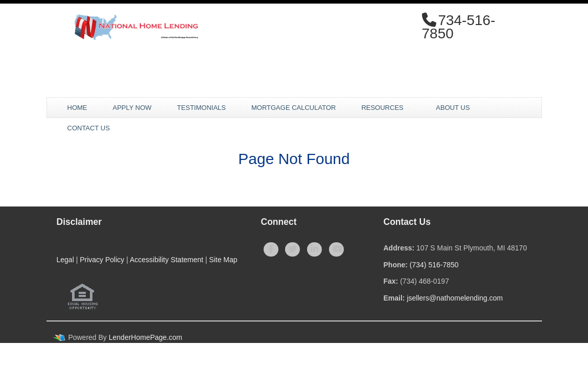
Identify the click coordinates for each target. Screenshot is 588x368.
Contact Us (89, 128)
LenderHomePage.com (146, 337)
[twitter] (292, 249)
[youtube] (336, 249)
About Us (453, 108)
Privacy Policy (102, 260)
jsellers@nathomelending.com (455, 298)
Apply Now (132, 108)
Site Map (223, 260)
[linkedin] (314, 249)
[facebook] (271, 249)
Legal (65, 260)
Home (77, 108)
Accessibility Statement (167, 260)
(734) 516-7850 (434, 265)
